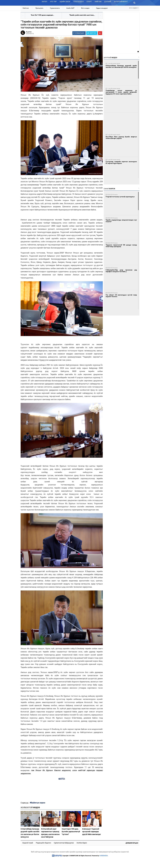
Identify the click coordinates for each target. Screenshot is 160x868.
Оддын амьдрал (102, 8)
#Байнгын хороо (37, 803)
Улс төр (53, 2)
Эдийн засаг (65, 2)
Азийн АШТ (70, 8)
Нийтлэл (26, 8)
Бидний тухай (28, 843)
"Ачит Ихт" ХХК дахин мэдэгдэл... (42, 15)
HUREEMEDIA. (104, 856)
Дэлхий (108, 2)
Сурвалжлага (55, 8)
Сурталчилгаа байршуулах (64, 843)
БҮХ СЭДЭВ (134, 8)
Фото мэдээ (85, 8)
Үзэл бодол (78, 2)
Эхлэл (44, 2)
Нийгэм (98, 2)
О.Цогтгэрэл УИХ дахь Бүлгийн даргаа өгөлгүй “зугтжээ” (71, 832)
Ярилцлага (39, 8)
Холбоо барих (82, 843)
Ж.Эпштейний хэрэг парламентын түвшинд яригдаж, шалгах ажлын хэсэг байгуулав (50, 833)
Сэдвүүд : (25, 803)
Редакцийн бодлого (43, 843)
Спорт (89, 2)
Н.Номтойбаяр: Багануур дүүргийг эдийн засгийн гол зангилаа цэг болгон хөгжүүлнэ (30, 833)
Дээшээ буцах (132, 843)
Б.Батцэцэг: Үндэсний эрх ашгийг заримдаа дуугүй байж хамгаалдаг (91, 832)
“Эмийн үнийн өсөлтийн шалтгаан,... (82, 15)
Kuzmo (29, 32)
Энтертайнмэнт (121, 2)
